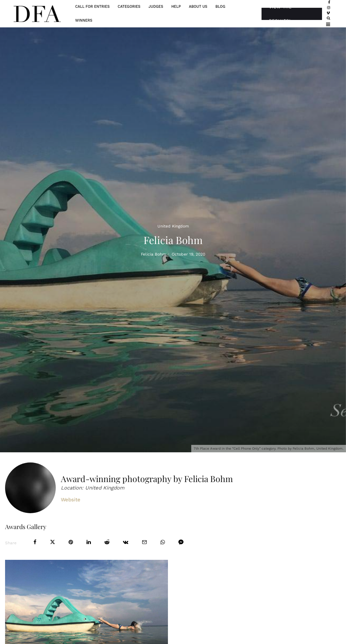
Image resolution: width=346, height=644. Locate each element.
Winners (84, 20)
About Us (198, 7)
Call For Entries (92, 7)
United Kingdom (173, 226)
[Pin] (71, 542)
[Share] (35, 542)
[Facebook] (329, 3)
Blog (220, 7)
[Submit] (107, 542)
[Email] (144, 542)
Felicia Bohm (153, 254)
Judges (156, 7)
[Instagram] (329, 8)
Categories (129, 7)
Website (71, 500)
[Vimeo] (328, 13)
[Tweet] (53, 542)
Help (176, 7)
